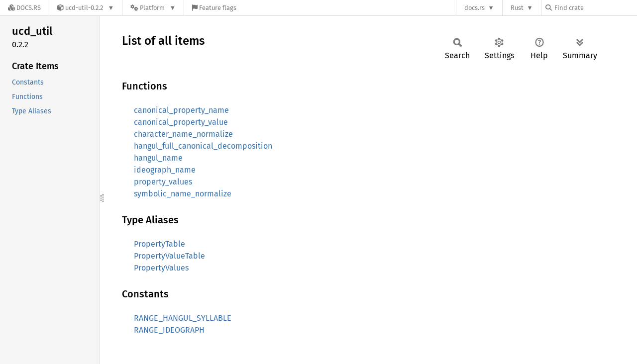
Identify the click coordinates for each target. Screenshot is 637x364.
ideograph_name (165, 170)
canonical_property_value (181, 122)
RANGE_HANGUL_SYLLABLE (183, 318)
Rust (517, 8)
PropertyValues (161, 268)
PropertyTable (159, 244)
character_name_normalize (183, 134)
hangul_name (158, 158)
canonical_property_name (181, 110)
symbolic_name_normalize (183, 194)
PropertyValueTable (169, 256)
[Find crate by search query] (595, 8)
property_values (163, 182)
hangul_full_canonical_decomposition (203, 146)
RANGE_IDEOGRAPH (169, 330)
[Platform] (153, 8)
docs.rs (475, 8)
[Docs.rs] (24, 8)
